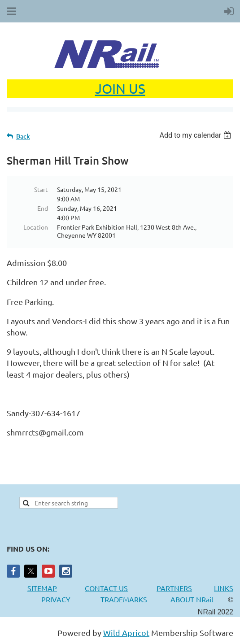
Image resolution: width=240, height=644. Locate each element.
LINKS (224, 588)
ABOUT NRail (192, 599)
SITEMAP (42, 588)
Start (41, 189)
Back (23, 136)
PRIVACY (56, 599)
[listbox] (196, 135)
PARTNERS (185, 588)
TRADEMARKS (128, 599)
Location (36, 227)
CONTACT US (106, 588)
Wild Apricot (126, 633)
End (43, 208)
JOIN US (120, 89)
